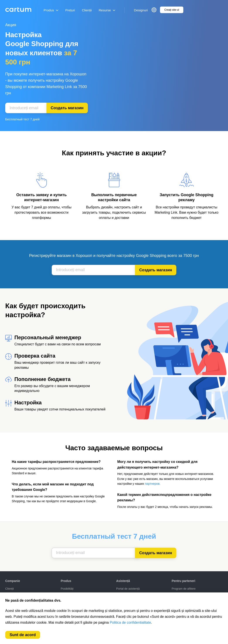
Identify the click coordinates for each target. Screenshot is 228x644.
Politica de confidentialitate (130, 622)
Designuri (141, 10)
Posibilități (67, 589)
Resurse (107, 10)
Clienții (87, 10)
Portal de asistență (128, 589)
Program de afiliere (184, 589)
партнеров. (153, 484)
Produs (51, 10)
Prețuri (70, 10)
